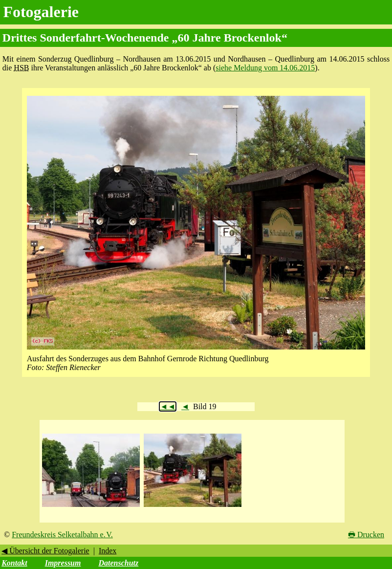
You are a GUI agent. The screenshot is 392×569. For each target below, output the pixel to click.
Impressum (63, 563)
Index (108, 551)
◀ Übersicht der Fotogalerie (45, 551)
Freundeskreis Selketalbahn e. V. (62, 535)
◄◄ (168, 406)
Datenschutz (118, 563)
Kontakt (14, 563)
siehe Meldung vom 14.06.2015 (265, 68)
